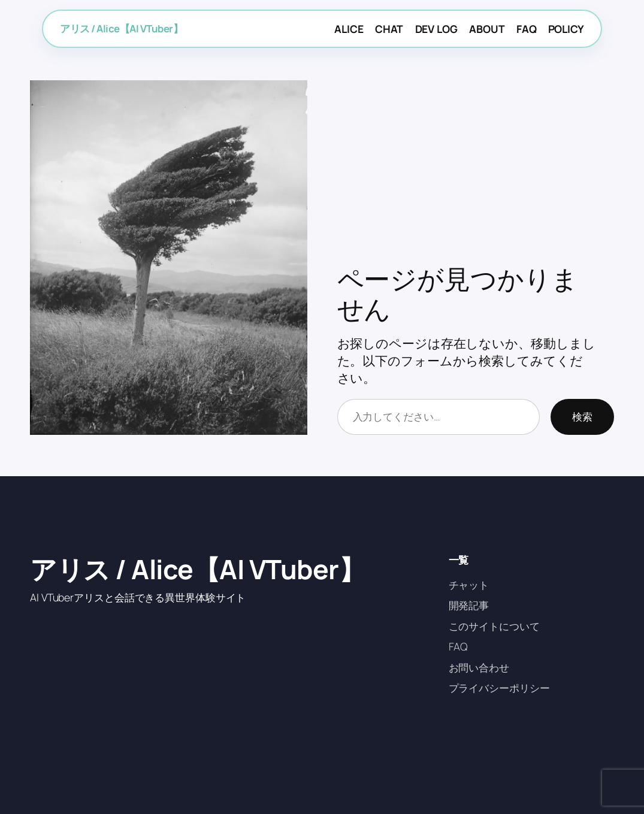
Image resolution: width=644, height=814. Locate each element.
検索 (582, 416)
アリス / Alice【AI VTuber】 (121, 28)
